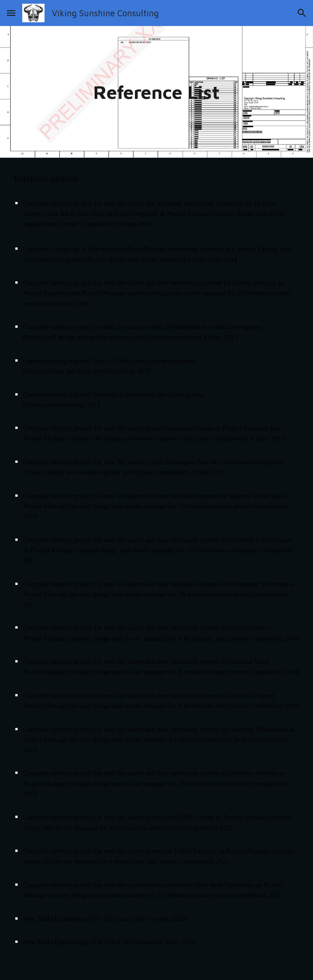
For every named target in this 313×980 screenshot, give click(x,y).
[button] (11, 13)
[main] (157, 92)
